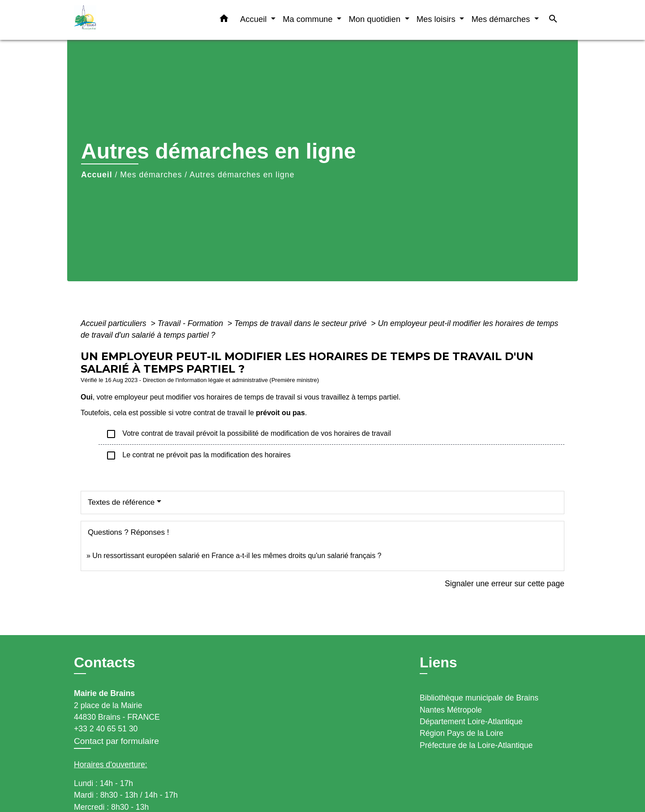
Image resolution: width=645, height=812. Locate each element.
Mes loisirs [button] (437, 19)
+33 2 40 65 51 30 (106, 729)
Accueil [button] (254, 19)
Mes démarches (151, 175)
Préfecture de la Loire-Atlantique (476, 745)
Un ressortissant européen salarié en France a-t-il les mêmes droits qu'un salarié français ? (237, 556)
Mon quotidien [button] (376, 19)
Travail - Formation (191, 323)
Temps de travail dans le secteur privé (302, 323)
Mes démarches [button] (502, 19)
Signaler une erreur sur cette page (505, 584)
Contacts (105, 662)
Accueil (97, 175)
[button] (224, 20)
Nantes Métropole (451, 710)
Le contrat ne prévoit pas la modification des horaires (198, 455)
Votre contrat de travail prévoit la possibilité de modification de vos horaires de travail (248, 434)
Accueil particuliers (115, 323)
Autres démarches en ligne (242, 175)
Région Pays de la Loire (462, 733)
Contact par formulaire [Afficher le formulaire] (116, 741)
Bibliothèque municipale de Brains (479, 698)
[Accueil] (130, 20)
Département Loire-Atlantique (471, 722)
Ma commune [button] (309, 19)
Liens (439, 662)
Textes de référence (121, 502)
